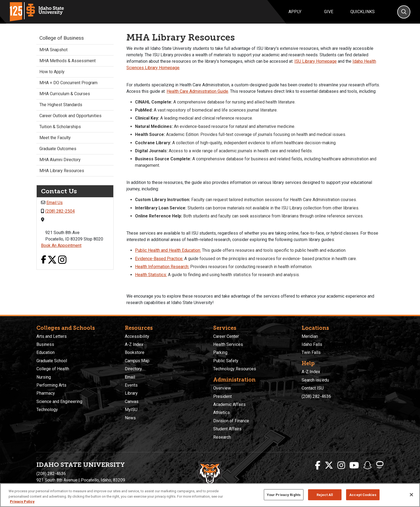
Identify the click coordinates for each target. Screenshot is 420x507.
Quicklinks (363, 12)
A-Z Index (134, 344)
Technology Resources (235, 369)
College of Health (53, 369)
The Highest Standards (61, 105)
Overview (222, 388)
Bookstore (135, 352)
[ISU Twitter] (329, 465)
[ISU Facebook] (318, 465)
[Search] (404, 12)
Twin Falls (311, 352)
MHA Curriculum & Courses (65, 94)
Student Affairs (227, 429)
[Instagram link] (62, 260)
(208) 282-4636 (316, 396)
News (130, 418)
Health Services (228, 344)
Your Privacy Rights (284, 495)
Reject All (325, 495)
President (222, 396)
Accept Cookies (363, 495)
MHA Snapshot (53, 50)
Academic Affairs (229, 404)
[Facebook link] (44, 260)
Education (46, 352)
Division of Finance (231, 421)
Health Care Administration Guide (197, 91)
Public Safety (226, 361)
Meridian (310, 336)
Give (329, 12)
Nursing (44, 377)
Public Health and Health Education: (168, 250)
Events (131, 385)
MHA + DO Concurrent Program (68, 83)
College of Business (62, 38)
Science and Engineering (59, 401)
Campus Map (137, 361)
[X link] (52, 260)
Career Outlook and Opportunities (70, 116)
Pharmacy (46, 393)
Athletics (222, 412)
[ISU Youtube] (354, 465)
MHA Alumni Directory (60, 160)
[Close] (411, 495)
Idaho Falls (312, 344)
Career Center (226, 336)
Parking (220, 352)
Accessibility (137, 336)
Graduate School (52, 361)
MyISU (131, 410)
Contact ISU (313, 388)
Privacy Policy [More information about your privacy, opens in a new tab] (22, 502)
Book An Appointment (61, 245)
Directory (133, 369)
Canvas (132, 401)
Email (130, 377)
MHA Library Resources (62, 171)
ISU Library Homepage (316, 61)
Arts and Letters (52, 336)
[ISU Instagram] (341, 465)
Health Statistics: (151, 275)
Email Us (55, 203)
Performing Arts (51, 385)
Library (131, 393)
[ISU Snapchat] (367, 465)
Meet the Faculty (55, 138)
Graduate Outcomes (58, 149)
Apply (295, 12)
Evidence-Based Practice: (159, 259)
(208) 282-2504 (60, 211)
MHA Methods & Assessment (67, 61)
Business (45, 344)
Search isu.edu (315, 380)
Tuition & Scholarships (60, 127)
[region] (210, 495)
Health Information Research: (162, 267)
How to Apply (52, 72)
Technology (47, 410)
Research (222, 437)
